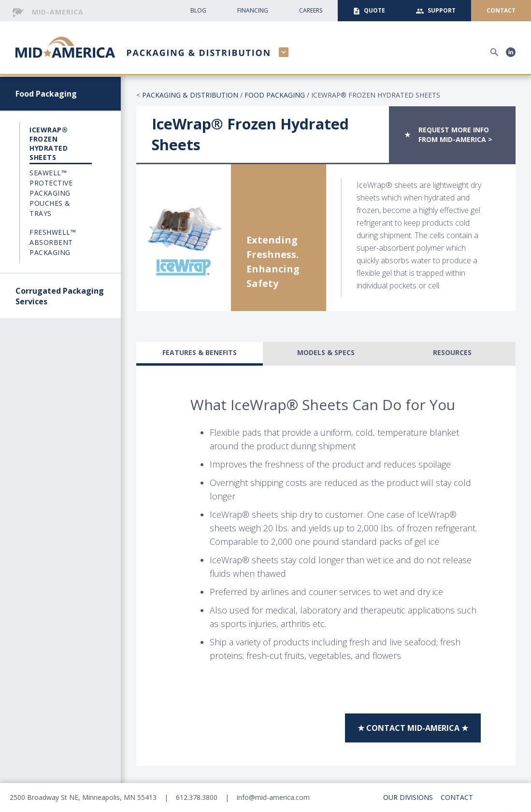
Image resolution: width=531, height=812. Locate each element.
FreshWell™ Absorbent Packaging (53, 242)
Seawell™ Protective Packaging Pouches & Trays (51, 193)
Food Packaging (46, 94)
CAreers (311, 10)
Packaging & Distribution (190, 95)
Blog (198, 10)
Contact (457, 797)
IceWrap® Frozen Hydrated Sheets (49, 143)
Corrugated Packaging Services (60, 296)
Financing (253, 10)
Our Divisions (408, 797)
